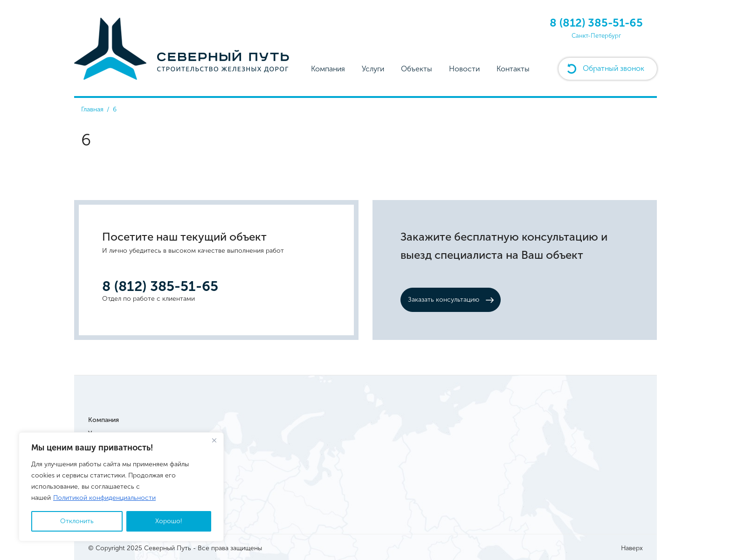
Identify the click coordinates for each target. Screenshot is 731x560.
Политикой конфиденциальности (104, 498)
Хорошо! (169, 521)
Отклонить (77, 521)
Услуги (373, 69)
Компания (328, 69)
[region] (121, 487)
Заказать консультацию (444, 300)
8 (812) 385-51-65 (596, 23)
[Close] (214, 440)
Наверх (632, 548)
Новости (464, 69)
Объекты (417, 69)
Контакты (513, 69)
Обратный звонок (614, 68)
